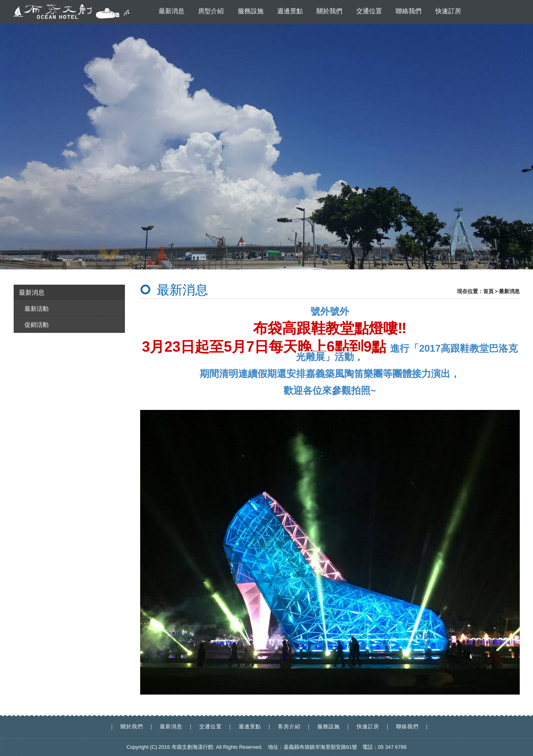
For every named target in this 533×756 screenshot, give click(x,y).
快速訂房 (448, 11)
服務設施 (251, 11)
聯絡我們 (408, 11)
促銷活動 (37, 325)
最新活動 (37, 309)
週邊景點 (290, 11)
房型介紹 (211, 11)
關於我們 (329, 11)
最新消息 (172, 11)
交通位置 (369, 11)
